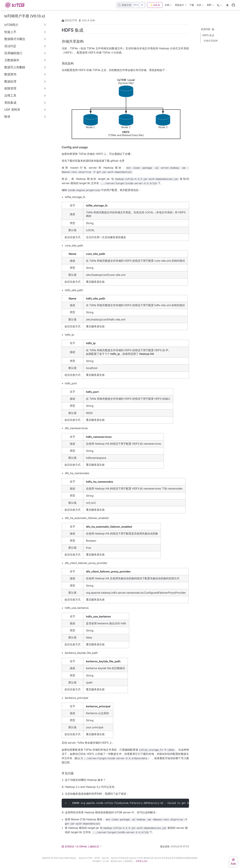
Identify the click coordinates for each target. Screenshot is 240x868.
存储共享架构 (211, 41)
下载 (192, 5)
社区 (200, 6)
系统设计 (179, 5)
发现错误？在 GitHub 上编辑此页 (80, 846)
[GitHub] (233, 5)
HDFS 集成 (208, 35)
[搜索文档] (131, 5)
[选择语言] (220, 5)
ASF (210, 6)
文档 (168, 6)
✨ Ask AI (155, 5)
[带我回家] (15, 5)
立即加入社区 (141, 861)
